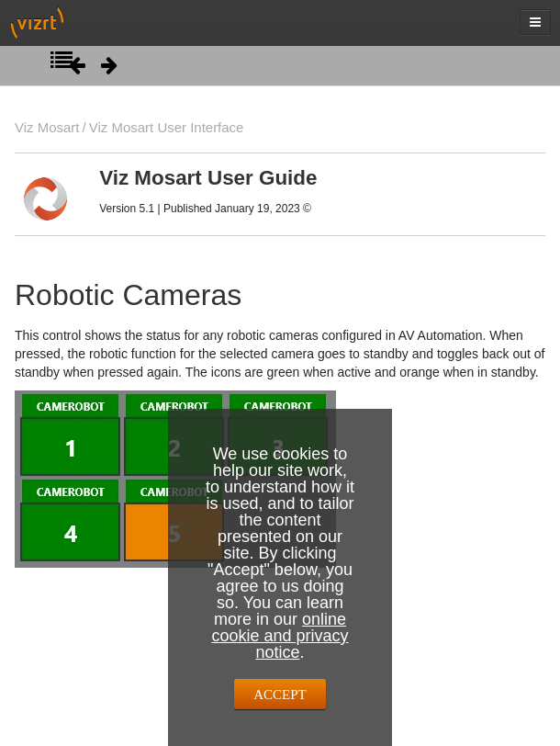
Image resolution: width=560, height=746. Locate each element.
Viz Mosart (47, 127)
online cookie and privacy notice (280, 636)
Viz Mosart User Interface (167, 127)
